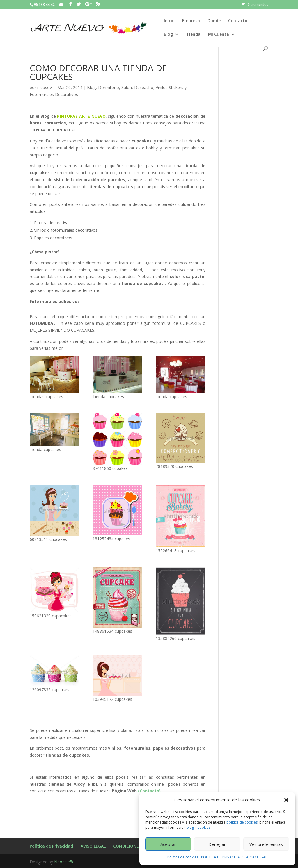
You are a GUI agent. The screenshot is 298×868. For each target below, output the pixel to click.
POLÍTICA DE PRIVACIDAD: (222, 857)
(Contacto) (149, 791)
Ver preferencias (266, 844)
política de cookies (242, 822)
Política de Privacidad (51, 846)
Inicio (169, 21)
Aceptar (168, 844)
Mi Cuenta (219, 35)
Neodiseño (64, 862)
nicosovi (45, 87)
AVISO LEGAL (257, 857)
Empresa (191, 21)
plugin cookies (198, 827)
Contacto (238, 21)
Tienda (193, 35)
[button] (286, 800)
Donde (214, 21)
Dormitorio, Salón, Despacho (126, 87)
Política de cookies (183, 857)
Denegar (217, 844)
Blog (168, 35)
